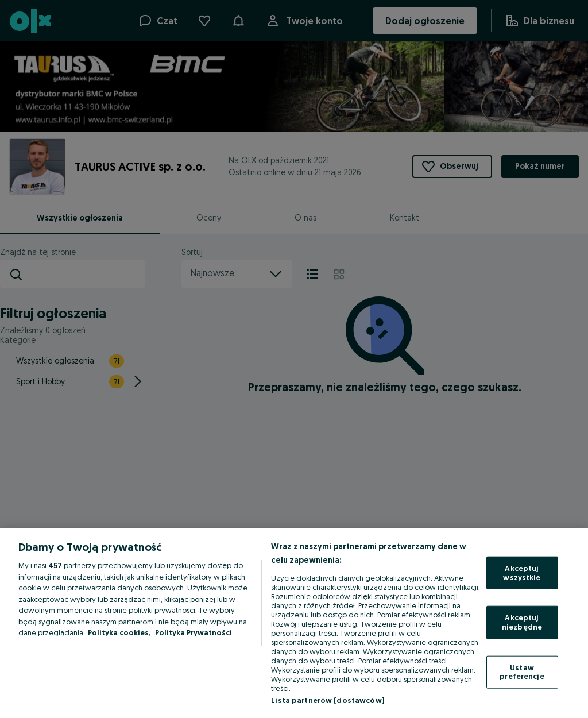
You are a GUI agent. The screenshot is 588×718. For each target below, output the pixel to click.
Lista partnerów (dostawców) (328, 700)
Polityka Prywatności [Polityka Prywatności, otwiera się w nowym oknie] (194, 632)
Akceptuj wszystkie (522, 573)
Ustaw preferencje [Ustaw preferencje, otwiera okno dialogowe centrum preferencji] (522, 671)
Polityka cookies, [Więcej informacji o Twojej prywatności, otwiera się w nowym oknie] (120, 632)
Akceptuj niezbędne (522, 622)
